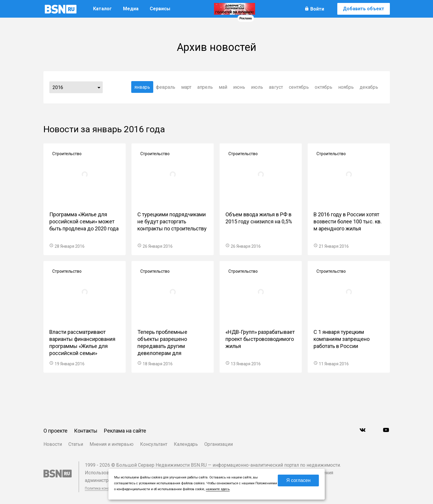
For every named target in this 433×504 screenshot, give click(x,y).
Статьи (76, 444)
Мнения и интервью (112, 444)
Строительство (67, 154)
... (99, 87)
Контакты (86, 431)
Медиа (131, 9)
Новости (53, 444)
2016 (58, 87)
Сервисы (160, 9)
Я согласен (298, 480)
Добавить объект (364, 9)
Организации (219, 444)
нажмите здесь (218, 489)
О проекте (55, 431)
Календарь (186, 444)
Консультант (154, 444)
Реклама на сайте (125, 431)
